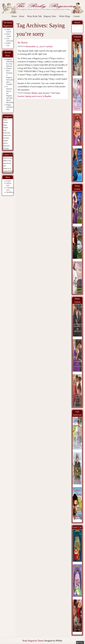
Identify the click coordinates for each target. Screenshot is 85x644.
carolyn (49, 46)
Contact (76, 16)
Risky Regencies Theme (33, 641)
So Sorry (23, 42)
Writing (6, 148)
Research (6, 146)
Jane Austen (44, 93)
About (21, 16)
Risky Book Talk (34, 16)
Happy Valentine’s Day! (10, 107)
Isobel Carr (7, 135)
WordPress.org (11, 192)
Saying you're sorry (34, 96)
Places (5, 143)
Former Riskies (31, 93)
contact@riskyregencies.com (13, 171)
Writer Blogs (65, 16)
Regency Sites (50, 16)
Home (14, 16)
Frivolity (6, 138)
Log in (9, 181)
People (6, 141)
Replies (47, 96)
